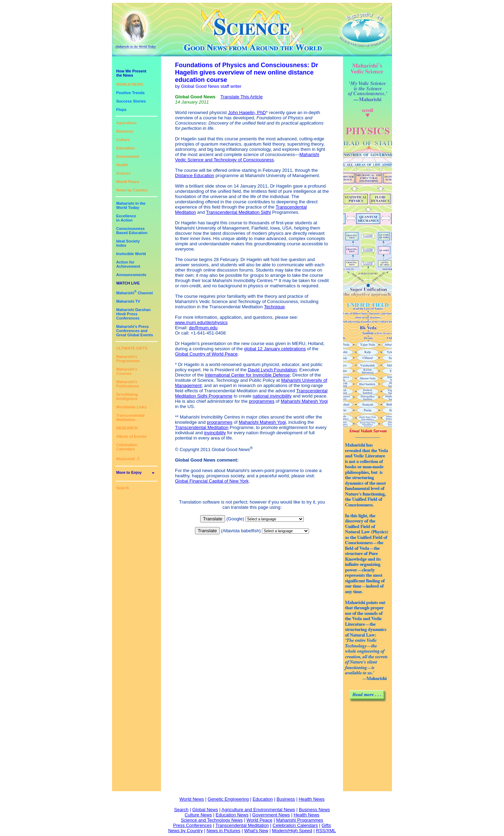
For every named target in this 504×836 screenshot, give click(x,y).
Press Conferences (193, 825)
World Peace (128, 182)
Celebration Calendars (127, 447)
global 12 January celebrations (275, 349)
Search (123, 488)
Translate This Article (242, 97)
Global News (205, 810)
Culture (123, 140)
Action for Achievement (128, 264)
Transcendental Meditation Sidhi (239, 212)
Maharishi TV (128, 301)
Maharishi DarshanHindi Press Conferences (133, 314)
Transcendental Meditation (130, 417)
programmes (262, 401)
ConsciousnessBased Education (132, 231)
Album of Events (131, 436)
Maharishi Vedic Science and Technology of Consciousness (247, 157)
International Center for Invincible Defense (247, 375)
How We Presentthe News (131, 73)
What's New (256, 831)
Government (128, 156)
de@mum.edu (203, 328)
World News (192, 799)
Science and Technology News (212, 820)
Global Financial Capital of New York (212, 481)
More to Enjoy (129, 472)
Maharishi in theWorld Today (131, 205)
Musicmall (128, 459)
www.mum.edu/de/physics (201, 322)
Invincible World (131, 254)
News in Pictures (223, 831)
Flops (121, 110)
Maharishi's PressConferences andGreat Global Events (135, 331)
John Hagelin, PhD (247, 113)
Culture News (198, 815)
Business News (314, 810)
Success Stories (131, 101)
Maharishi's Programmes (128, 359)
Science (124, 173)
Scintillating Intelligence (127, 396)
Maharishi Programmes (300, 820)
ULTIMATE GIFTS (132, 348)
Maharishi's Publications (128, 384)
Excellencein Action (126, 218)
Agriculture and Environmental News (258, 810)
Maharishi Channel (135, 293)
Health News (311, 799)
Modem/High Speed (292, 831)
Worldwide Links (131, 407)
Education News (232, 815)
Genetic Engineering (228, 799)
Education (125, 148)
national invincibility (272, 396)
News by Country (132, 190)
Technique (274, 307)
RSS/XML (326, 831)
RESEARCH (127, 428)
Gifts (326, 825)
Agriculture (127, 123)
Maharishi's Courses (127, 371)
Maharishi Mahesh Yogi (304, 401)
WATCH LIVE (128, 283)
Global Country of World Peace (206, 354)
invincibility (215, 433)
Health (122, 165)
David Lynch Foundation (272, 370)
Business (125, 131)
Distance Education (195, 175)
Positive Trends (130, 93)
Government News (271, 815)
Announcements (131, 275)
